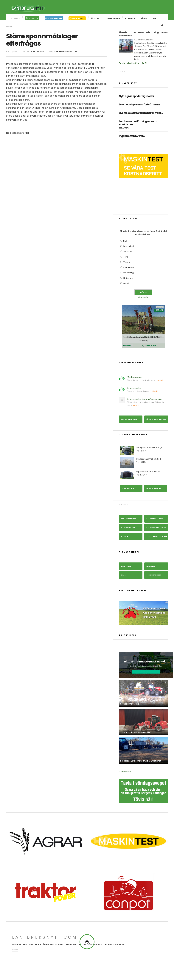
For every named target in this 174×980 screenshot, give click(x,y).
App (155, 18)
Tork (126, 262)
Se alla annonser (129, 425)
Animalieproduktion (67, 54)
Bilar (123, 580)
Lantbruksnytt (126, 777)
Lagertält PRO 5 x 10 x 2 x (143, 480)
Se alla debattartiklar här (133, 68)
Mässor (125, 542)
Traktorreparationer (157, 542)
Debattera (124, 133)
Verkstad (128, 257)
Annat (126, 289)
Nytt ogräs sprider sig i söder (136, 102)
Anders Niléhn (37, 54)
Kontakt (130, 18)
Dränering (128, 283)
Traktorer (126, 572)
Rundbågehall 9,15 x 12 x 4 (143, 468)
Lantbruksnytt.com (45, 943)
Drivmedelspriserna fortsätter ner (140, 110)
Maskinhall (128, 252)
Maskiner (151, 572)
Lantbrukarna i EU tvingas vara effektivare (138, 128)
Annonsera (114, 18)
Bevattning (128, 278)
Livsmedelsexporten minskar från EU (141, 119)
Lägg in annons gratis (157, 425)
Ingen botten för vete (132, 142)
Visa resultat (143, 302)
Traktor (127, 267)
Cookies (15, 955)
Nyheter (15, 18)
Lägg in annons (154, 494)
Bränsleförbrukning (156, 533)
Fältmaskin (128, 273)
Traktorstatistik (155, 524)
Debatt (97, 18)
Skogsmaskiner (154, 580)
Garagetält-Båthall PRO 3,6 (143, 456)
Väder (144, 18)
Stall (125, 246)
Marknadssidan (128, 533)
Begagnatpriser (129, 524)
